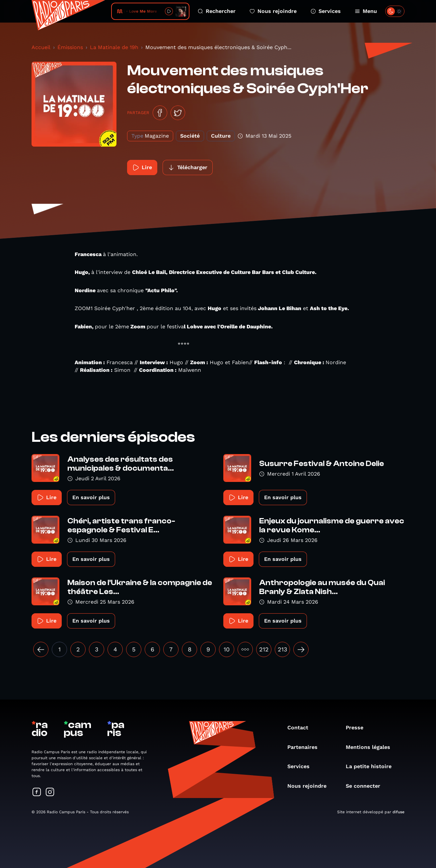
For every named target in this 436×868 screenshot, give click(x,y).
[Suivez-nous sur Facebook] (37, 793)
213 (283, 649)
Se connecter (366, 786)
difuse (399, 812)
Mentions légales (371, 747)
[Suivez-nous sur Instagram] (50, 793)
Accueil (41, 47)
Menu (366, 11)
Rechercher (217, 11)
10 (227, 649)
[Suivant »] (301, 649)
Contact (301, 728)
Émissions (70, 47)
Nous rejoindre (273, 11)
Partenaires (306, 747)
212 (264, 649)
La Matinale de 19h (114, 47)
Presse (358, 728)
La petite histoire (372, 766)
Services (326, 11)
